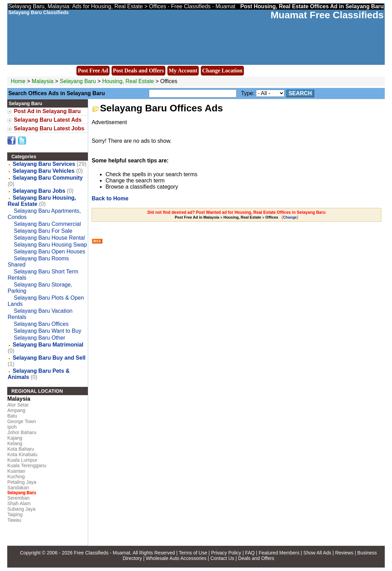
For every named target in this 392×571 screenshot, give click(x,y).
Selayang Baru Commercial (47, 224)
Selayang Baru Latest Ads (48, 120)
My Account (183, 71)
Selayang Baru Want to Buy (48, 331)
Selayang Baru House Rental (49, 238)
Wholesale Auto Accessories (176, 558)
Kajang (15, 438)
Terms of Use (193, 553)
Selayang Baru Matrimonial (48, 345)
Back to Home (110, 198)
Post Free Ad (93, 71)
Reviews (344, 553)
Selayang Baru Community (48, 178)
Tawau (14, 520)
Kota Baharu (21, 449)
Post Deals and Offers (138, 71)
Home (18, 81)
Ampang (16, 410)
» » (227, 217)
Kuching (16, 477)
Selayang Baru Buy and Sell (49, 358)
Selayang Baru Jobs (39, 191)
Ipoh (12, 427)
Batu (12, 416)
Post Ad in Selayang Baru (47, 111)
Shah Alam (19, 503)
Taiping (15, 514)
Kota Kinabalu (22, 454)
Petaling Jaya (22, 482)
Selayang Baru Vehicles (44, 171)
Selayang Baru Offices (41, 324)
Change (290, 217)
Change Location (222, 71)
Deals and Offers (256, 558)
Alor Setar (18, 405)
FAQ (250, 553)
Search (300, 93)
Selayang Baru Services (44, 164)
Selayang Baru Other (39, 338)
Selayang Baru (78, 81)
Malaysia (43, 81)
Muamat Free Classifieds (327, 15)
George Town (22, 421)
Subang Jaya (21, 509)
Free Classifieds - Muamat (102, 553)
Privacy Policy (226, 553)
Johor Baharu (22, 432)
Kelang (15, 443)
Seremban (18, 498)
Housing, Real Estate (128, 81)
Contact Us (222, 558)
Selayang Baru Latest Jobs (49, 128)
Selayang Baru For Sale (43, 231)
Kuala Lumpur (22, 460)
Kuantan (16, 471)
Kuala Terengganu (27, 465)
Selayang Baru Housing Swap (50, 245)
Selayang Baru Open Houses (49, 252)
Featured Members (279, 553)
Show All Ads (317, 553)
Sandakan (18, 488)
